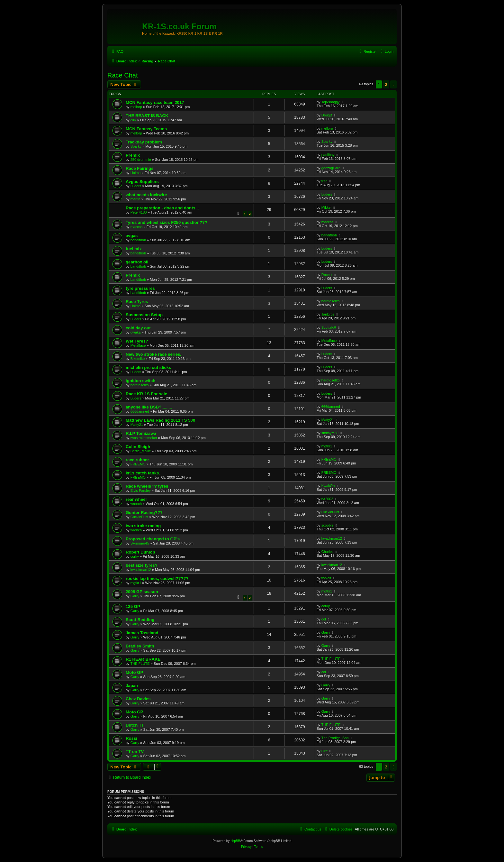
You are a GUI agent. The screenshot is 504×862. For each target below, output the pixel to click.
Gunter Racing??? (144, 513)
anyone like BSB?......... (149, 407)
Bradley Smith (140, 646)
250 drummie (141, 160)
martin (135, 199)
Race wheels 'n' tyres (147, 486)
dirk (133, 120)
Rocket (327, 275)
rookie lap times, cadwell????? (157, 578)
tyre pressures (140, 288)
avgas (132, 236)
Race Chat (123, 75)
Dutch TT (135, 725)
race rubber (137, 460)
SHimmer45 (140, 543)
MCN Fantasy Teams (146, 129)
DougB (327, 115)
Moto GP (134, 672)
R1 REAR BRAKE (143, 659)
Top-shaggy (331, 102)
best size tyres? (142, 565)
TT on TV (135, 752)
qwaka (136, 332)
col (324, 619)
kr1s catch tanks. (143, 473)
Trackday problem (144, 142)
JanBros (328, 314)
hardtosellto (331, 301)
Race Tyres (137, 302)
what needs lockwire (146, 195)
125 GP (133, 606)
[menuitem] (117, 51)
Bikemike (138, 359)
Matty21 (137, 425)
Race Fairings (140, 168)
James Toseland (142, 633)
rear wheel (136, 499)
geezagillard (331, 168)
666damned (140, 411)
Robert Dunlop (140, 552)
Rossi (131, 738)
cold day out (138, 328)
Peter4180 (139, 212)
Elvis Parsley (141, 491)
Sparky (136, 146)
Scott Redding (140, 620)
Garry (135, 596)
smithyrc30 (330, 433)
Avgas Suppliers (142, 182)
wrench (136, 504)
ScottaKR (329, 327)
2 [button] (386, 84)
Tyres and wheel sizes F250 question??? (166, 222)
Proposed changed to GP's (153, 539)
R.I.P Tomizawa (141, 433)
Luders (136, 186)
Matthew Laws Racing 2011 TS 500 (160, 420)
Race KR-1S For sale (146, 394)
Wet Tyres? (137, 341)
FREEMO (138, 464)
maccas (137, 227)
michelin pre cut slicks (148, 367)
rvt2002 (327, 499)
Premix (133, 155)
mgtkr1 (327, 446)
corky (135, 556)
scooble (328, 525)
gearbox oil (137, 262)
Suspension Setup (144, 315)
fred (324, 181)
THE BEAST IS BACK (147, 116)
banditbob (138, 240)
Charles (328, 552)
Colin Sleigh (138, 447)
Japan (132, 686)
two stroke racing (143, 526)
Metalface (138, 345)
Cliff (324, 751)
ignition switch (140, 381)
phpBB (235, 841)
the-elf (326, 578)
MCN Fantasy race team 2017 (155, 102)
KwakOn (328, 486)
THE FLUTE (140, 664)
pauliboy (328, 155)
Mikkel (326, 207)
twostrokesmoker (144, 438)
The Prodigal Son (335, 738)
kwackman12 (332, 538)
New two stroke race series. (153, 354)
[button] (393, 84)
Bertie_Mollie (141, 451)
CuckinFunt (139, 517)
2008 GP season (142, 592)
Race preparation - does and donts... (162, 208)
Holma (136, 173)
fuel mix (134, 249)
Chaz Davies (138, 699)
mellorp (136, 107)
